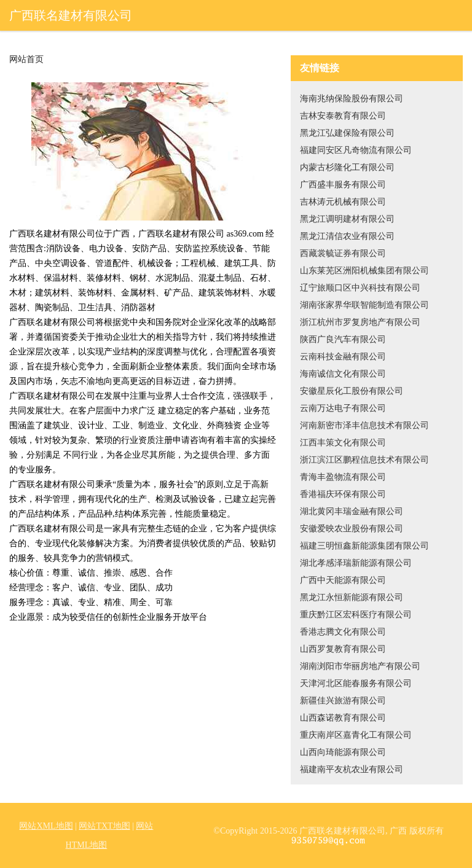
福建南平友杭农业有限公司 (352, 769)
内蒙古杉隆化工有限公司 (347, 167)
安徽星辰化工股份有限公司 (352, 391)
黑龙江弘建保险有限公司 (347, 133)
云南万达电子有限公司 (343, 408)
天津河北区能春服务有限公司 (356, 683)
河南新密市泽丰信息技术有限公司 (364, 425)
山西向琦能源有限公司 (343, 752)
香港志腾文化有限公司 (343, 632)
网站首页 (26, 60)
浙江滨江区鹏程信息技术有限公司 (364, 460)
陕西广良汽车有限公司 (343, 339)
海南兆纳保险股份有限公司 (352, 99)
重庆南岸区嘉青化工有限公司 (356, 735)
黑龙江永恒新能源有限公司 (352, 597)
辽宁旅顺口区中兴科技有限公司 (360, 288)
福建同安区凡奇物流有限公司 (356, 150)
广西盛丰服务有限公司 (343, 185)
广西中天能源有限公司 (343, 580)
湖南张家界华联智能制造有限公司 (364, 305)
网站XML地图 (46, 826)
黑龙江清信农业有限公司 (347, 236)
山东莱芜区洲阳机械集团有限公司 (364, 271)
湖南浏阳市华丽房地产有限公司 (360, 666)
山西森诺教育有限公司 (343, 718)
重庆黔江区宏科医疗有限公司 (356, 615)
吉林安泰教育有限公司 (343, 116)
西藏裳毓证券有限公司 (343, 253)
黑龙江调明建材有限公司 (347, 219)
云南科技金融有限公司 (343, 357)
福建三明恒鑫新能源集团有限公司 (364, 546)
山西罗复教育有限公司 (343, 649)
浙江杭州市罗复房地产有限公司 (360, 322)
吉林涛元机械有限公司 (343, 202)
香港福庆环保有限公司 (343, 494)
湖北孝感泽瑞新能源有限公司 (356, 563)
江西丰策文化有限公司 (343, 443)
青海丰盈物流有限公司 (343, 477)
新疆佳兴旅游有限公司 (343, 701)
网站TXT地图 (104, 826)
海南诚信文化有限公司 (343, 374)
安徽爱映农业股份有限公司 (352, 529)
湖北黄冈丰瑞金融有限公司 (352, 511)
